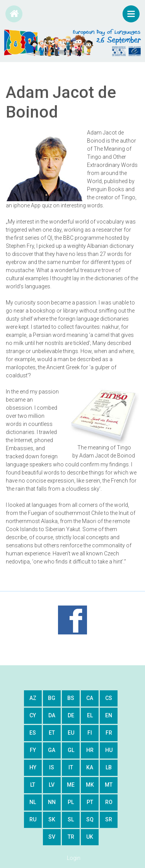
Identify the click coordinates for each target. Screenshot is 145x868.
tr (71, 837)
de (71, 715)
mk (90, 785)
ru (33, 819)
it (71, 767)
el (90, 715)
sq (90, 819)
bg (52, 698)
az (33, 698)
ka (90, 767)
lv (52, 785)
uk (90, 837)
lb (109, 767)
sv (52, 837)
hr (90, 750)
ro (109, 802)
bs (71, 698)
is (52, 767)
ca (90, 698)
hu (109, 750)
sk (52, 819)
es (33, 733)
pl (71, 802)
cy (33, 715)
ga (52, 750)
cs (109, 698)
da (52, 715)
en (109, 715)
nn (52, 802)
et (52, 733)
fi (90, 733)
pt (90, 802)
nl (33, 802)
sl (71, 819)
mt (109, 785)
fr (109, 733)
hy (33, 767)
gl (71, 750)
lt (33, 785)
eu (71, 733)
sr (109, 819)
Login (74, 858)
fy (33, 750)
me (71, 785)
